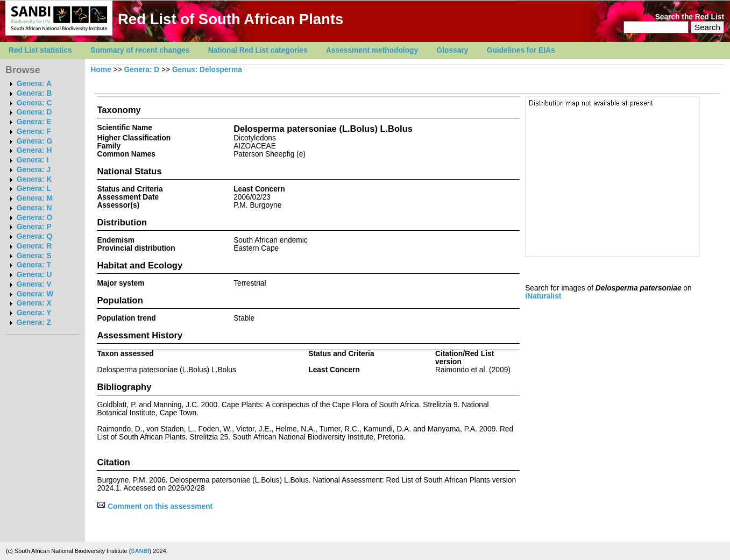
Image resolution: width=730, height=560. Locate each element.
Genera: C (34, 103)
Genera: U (34, 275)
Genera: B (34, 93)
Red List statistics (40, 50)
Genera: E (34, 122)
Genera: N (34, 208)
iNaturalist (543, 296)
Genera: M (35, 198)
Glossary (453, 50)
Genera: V (34, 284)
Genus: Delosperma (207, 70)
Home (101, 70)
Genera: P (34, 227)
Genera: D (34, 112)
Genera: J (34, 170)
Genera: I (33, 160)
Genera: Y (34, 313)
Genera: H (34, 150)
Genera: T (34, 265)
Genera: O (34, 218)
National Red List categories (258, 50)
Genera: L (34, 189)
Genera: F (34, 132)
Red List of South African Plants (231, 19)
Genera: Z (34, 322)
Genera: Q (34, 236)
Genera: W (35, 294)
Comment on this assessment (155, 506)
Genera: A (34, 84)
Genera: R (34, 246)
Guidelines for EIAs (521, 50)
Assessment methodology (372, 50)
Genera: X (34, 303)
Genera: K (34, 179)
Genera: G (34, 141)
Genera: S (34, 256)
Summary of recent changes (140, 50)
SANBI (140, 551)
